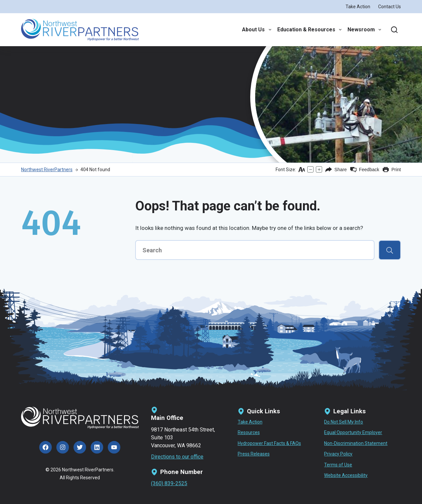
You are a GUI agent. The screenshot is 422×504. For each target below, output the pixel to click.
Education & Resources (309, 30)
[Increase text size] (319, 169)
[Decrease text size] (310, 169)
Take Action (358, 7)
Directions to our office (177, 457)
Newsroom (364, 30)
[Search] (394, 30)
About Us (256, 30)
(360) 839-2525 (169, 483)
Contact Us (390, 7)
